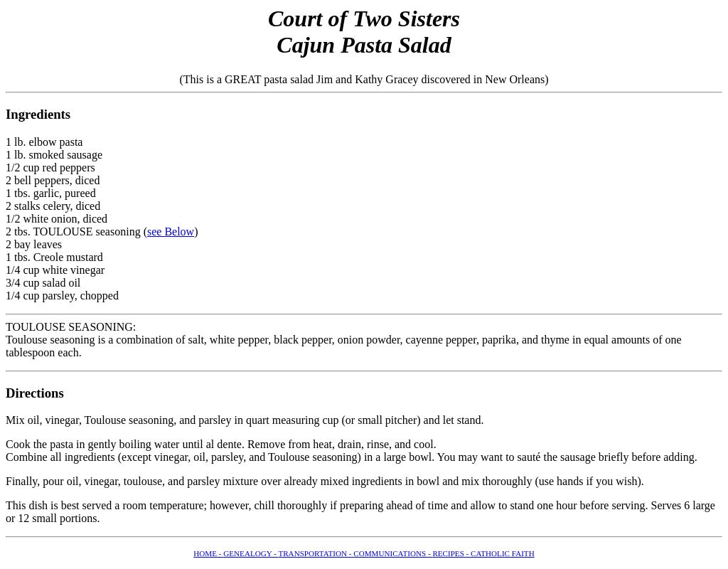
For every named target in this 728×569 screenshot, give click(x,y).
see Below (171, 232)
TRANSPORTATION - (316, 553)
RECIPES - (451, 553)
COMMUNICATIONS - (393, 553)
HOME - (208, 553)
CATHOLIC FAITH (503, 553)
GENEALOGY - (251, 553)
